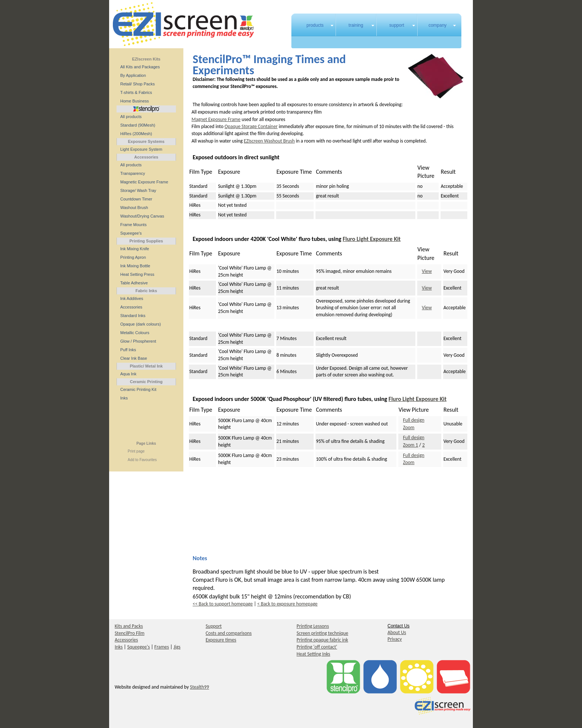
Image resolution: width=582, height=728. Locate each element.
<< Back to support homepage (223, 604)
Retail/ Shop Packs (138, 84)
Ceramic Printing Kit (138, 389)
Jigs (177, 647)
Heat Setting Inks (313, 654)
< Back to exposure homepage (287, 604)
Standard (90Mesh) (138, 125)
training (356, 25)
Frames (162, 647)
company (437, 25)
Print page (136, 451)
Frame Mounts (133, 225)
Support (214, 626)
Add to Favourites (142, 460)
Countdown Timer (136, 199)
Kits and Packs (129, 626)
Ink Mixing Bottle (135, 266)
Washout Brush (134, 208)
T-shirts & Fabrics (136, 92)
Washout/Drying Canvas (142, 216)
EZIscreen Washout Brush (269, 141)
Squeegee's (131, 233)
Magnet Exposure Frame (216, 119)
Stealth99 (200, 687)
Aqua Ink (128, 374)
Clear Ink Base (134, 358)
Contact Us (398, 626)
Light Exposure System (141, 149)
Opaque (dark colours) (140, 324)
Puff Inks (128, 350)
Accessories (131, 307)
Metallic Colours (135, 333)
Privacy (395, 639)
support (397, 25)
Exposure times (221, 640)
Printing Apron (133, 257)
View (427, 271)
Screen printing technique (322, 633)
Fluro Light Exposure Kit (372, 239)
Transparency (133, 173)
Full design (414, 420)
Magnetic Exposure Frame (144, 182)
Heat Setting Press (137, 274)
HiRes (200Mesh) (136, 134)
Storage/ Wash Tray (138, 190)
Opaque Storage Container (251, 126)
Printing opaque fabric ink (322, 640)
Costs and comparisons (229, 633)
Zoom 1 (411, 445)
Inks (124, 398)
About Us (397, 632)
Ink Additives (132, 298)
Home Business (135, 101)
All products (131, 117)
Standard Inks (133, 316)
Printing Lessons (313, 626)
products (315, 25)
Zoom (409, 427)
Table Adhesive (134, 283)
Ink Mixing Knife (135, 249)
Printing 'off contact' (317, 647)
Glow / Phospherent (138, 341)
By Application (133, 75)
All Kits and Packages (140, 67)
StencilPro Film (130, 633)
